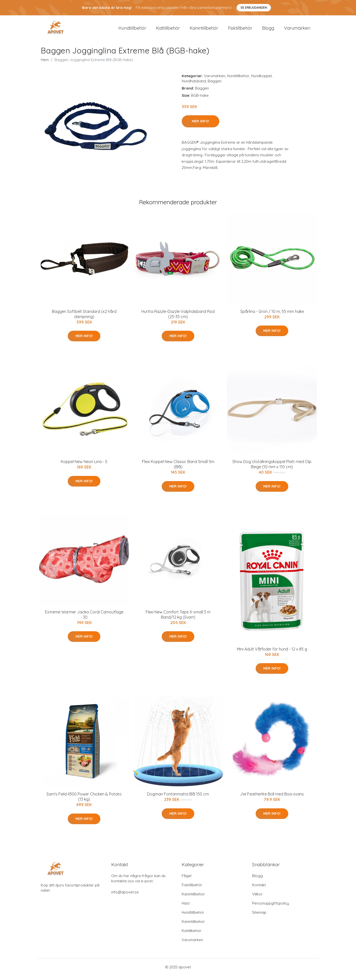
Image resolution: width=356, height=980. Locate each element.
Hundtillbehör (132, 30)
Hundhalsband (194, 85)
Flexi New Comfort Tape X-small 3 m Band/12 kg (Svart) (178, 619)
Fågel (187, 880)
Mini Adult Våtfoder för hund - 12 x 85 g (272, 653)
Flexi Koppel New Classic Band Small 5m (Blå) (178, 468)
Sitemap (259, 917)
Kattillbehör (168, 30)
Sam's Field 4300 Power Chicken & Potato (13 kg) (84, 801)
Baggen (215, 85)
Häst (186, 908)
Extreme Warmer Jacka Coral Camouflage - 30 (84, 619)
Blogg (268, 30)
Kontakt (259, 889)
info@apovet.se (125, 897)
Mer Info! (200, 125)
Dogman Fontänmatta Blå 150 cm (178, 798)
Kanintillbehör (204, 30)
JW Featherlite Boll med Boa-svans (272, 798)
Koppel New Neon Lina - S (84, 466)
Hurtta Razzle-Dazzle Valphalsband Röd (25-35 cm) (178, 318)
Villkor (257, 898)
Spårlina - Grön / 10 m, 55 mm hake (272, 316)
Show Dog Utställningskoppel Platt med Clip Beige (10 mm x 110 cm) (272, 468)
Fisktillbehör (240, 30)
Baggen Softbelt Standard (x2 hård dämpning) (84, 318)
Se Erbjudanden (254, 8)
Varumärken (297, 30)
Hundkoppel (261, 80)
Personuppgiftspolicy (271, 908)
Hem (45, 64)
